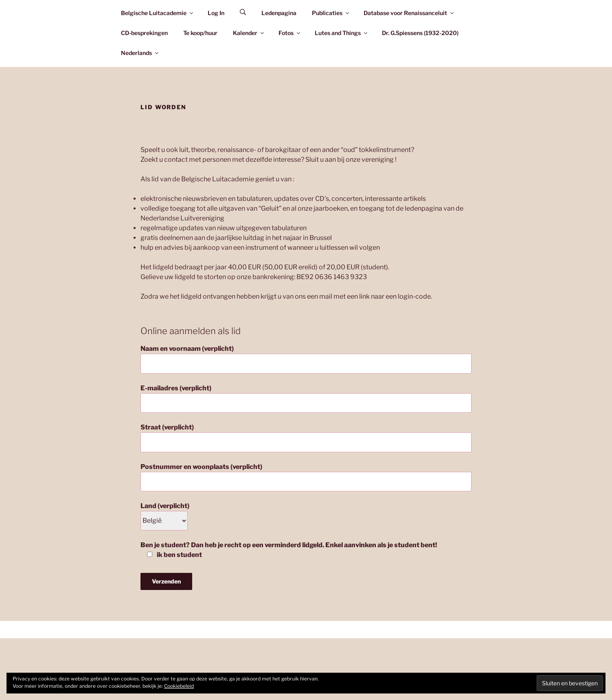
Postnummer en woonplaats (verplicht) (306, 477)
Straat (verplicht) (306, 438)
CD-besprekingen (144, 33)
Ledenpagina (279, 13)
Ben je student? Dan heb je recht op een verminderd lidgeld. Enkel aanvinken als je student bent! (289, 550)
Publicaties (331, 13)
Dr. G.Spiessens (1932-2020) (420, 33)
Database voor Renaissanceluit (409, 13)
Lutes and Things (342, 33)
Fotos (290, 33)
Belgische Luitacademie (158, 13)
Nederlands (140, 53)
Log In (216, 13)
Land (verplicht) (165, 513)
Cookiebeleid (179, 686)
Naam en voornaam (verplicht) (306, 359)
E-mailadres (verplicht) (306, 398)
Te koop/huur (200, 33)
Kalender (249, 33)
